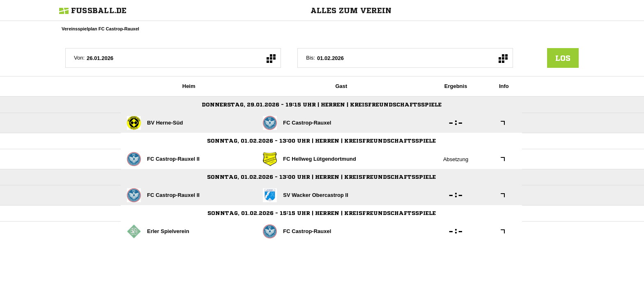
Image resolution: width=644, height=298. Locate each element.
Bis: (310, 58)
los (563, 58)
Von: (79, 58)
